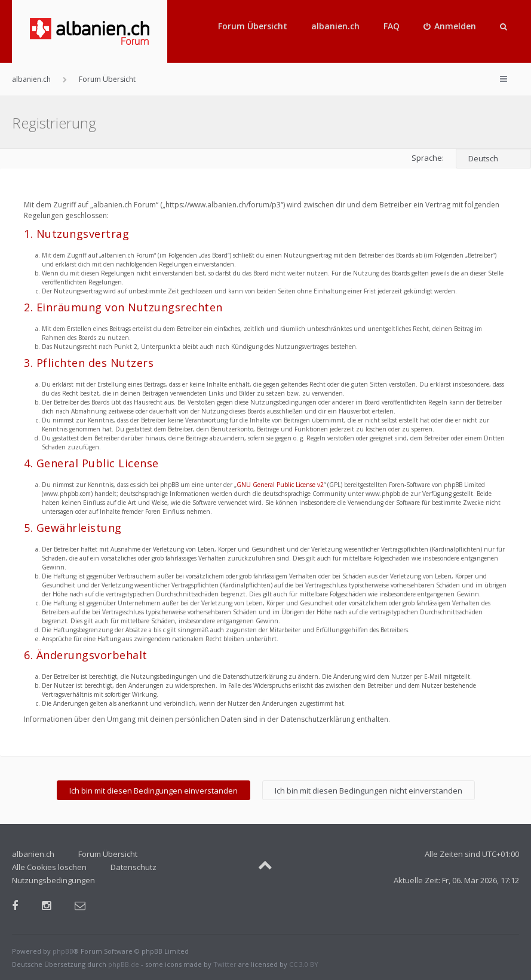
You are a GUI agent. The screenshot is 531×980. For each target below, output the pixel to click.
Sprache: (428, 158)
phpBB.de (124, 964)
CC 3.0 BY (304, 964)
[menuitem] (450, 26)
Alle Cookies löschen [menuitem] (49, 867)
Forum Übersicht (253, 26)
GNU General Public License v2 (280, 485)
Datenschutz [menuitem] (133, 867)
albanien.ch (335, 26)
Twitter (225, 964)
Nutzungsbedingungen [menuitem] (53, 880)
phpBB (63, 951)
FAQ (392, 26)
